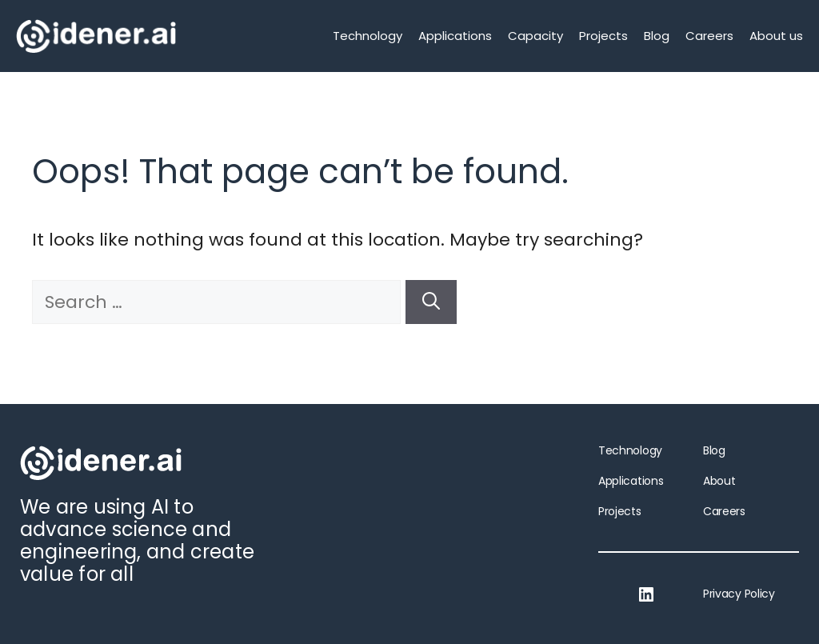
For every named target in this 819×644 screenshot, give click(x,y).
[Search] (431, 302)
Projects (603, 36)
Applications (455, 36)
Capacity (535, 36)
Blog (657, 36)
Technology (368, 36)
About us (776, 36)
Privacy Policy (739, 594)
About (719, 481)
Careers (709, 36)
